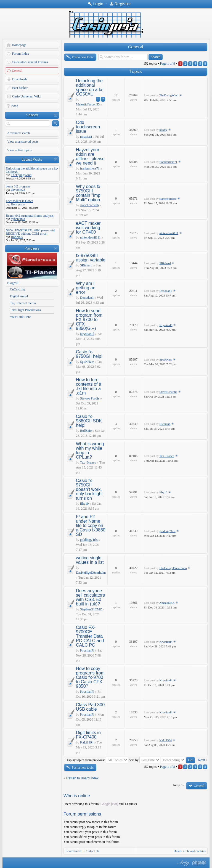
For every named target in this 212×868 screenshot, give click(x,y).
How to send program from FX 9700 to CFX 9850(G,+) (89, 320)
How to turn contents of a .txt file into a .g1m (89, 386)
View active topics (19, 150)
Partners (32, 248)
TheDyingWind (169, 95)
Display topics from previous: (97, 760)
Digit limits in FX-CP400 (88, 735)
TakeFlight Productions (25, 310)
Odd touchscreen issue (88, 127)
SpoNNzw (87, 362)
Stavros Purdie (90, 398)
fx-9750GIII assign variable (91, 258)
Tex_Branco (88, 462)
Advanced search (18, 133)
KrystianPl (87, 334)
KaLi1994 (87, 742)
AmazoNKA (167, 603)
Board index (74, 851)
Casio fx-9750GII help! (89, 354)
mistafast (86, 137)
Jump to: (179, 785)
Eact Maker (20, 88)
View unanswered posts (23, 142)
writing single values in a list (90, 560)
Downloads (20, 79)
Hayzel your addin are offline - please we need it (90, 156)
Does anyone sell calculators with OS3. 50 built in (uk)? (90, 597)
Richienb (165, 424)
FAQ (14, 106)
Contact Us (92, 851)
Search (32, 115)
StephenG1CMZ (91, 609)
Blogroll (13, 283)
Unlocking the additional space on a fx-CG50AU (90, 87)
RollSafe (86, 431)
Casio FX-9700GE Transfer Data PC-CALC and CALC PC (90, 636)
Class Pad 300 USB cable (90, 707)
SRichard (86, 265)
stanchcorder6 (89, 205)
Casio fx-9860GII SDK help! (89, 421)
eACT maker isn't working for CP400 (88, 228)
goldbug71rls (89, 540)
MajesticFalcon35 (88, 104)
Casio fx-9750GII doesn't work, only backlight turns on (89, 489)
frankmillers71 (90, 168)
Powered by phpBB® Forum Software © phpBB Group (199, 863)
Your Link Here (20, 317)
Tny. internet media (23, 303)
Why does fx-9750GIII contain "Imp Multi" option (89, 193)
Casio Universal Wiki (26, 96)
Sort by (145, 760)
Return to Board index (82, 778)
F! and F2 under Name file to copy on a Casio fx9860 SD (91, 526)
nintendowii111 (90, 237)
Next (201, 760)
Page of (167, 63)
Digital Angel (19, 296)
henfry (164, 130)
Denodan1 (87, 298)
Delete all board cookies (190, 851)
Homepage (19, 45)
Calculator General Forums (30, 62)
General (17, 71)
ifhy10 (84, 504)
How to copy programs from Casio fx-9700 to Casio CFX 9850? (90, 677)
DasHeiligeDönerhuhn (91, 573)
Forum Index (20, 54)
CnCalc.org (18, 289)
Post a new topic (83, 57)
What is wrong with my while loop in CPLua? (90, 450)
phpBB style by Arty (182, 863)
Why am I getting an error (86, 288)
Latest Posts (32, 159)
